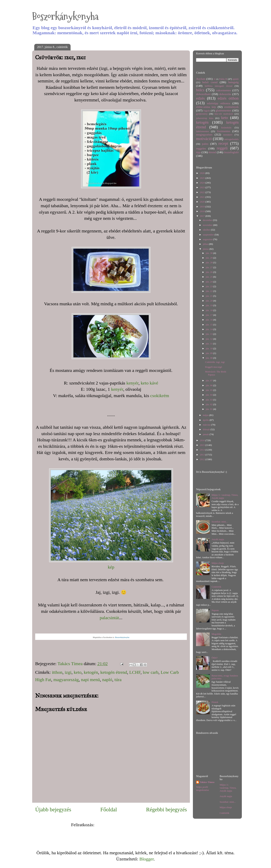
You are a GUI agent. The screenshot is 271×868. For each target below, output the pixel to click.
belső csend (210, 82)
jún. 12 (209, 339)
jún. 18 (209, 310)
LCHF (135, 672)
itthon (57, 672)
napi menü (90, 680)
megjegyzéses (204, 134)
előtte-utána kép (206, 107)
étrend (212, 152)
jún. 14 (209, 329)
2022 (203, 192)
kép (111, 567)
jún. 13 (209, 334)
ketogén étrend (114, 672)
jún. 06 (209, 385)
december (208, 220)
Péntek (215, 702)
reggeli (222, 148)
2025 (203, 178)
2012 (203, 459)
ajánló (236, 79)
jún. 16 (209, 320)
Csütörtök (216, 587)
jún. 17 (209, 315)
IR (215, 79)
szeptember (209, 235)
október (207, 230)
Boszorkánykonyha (65, 16)
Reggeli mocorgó (214, 367)
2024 (203, 183)
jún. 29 (209, 258)
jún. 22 (209, 291)
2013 (203, 455)
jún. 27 (209, 267)
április (206, 420)
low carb (150, 672)
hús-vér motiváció (224, 114)
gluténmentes (223, 110)
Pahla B (223, 79)
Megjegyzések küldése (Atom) (123, 825)
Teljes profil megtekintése (203, 788)
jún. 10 (209, 348)
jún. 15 (209, 325)
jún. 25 (209, 277)
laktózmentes (203, 131)
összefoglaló (231, 152)
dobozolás (225, 94)
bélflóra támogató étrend (219, 86)
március (207, 425)
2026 (203, 173)
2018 (203, 211)
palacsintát (109, 618)
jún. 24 (209, 282)
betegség (233, 82)
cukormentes (224, 90)
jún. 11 (209, 344)
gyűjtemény (202, 114)
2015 (203, 445)
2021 (203, 197)
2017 (203, 216)
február (207, 429)
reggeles (201, 148)
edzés (200, 98)
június (206, 249)
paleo (205, 144)
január (206, 434)
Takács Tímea (207, 782)
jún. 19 (209, 305)
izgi (68, 672)
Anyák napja (218, 539)
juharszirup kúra (205, 118)
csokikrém (160, 396)
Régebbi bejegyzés (166, 809)
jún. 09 (209, 353)
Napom (215, 610)
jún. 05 (209, 390)
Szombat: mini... (220, 522)
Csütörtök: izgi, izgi (215, 362)
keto (78, 672)
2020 (203, 202)
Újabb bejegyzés (53, 809)
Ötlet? (215, 658)
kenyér (132, 383)
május (206, 415)
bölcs (200, 90)
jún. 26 (209, 272)
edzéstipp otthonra (219, 103)
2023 (203, 187)
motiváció (204, 139)
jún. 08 (209, 358)
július (206, 244)
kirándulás (226, 128)
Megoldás (216, 634)
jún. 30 (209, 253)
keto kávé (150, 383)
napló (107, 680)
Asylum (201, 79)
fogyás (207, 111)
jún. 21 (209, 296)
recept (223, 143)
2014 (203, 450)
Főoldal (109, 809)
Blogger (147, 859)
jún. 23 (209, 286)
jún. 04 (209, 395)
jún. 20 (209, 301)
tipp (198, 152)
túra (118, 680)
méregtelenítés (231, 139)
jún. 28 (209, 262)
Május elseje (218, 563)
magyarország (66, 680)
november (208, 225)
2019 (203, 207)
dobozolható (203, 94)
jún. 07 (209, 380)
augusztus (208, 239)
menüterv (228, 135)
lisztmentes (224, 131)
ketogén (91, 672)
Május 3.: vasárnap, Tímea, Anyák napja (228, 788)
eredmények (231, 107)
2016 (203, 440)
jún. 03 (209, 400)
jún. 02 (209, 404)
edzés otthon (228, 98)
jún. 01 (209, 409)
